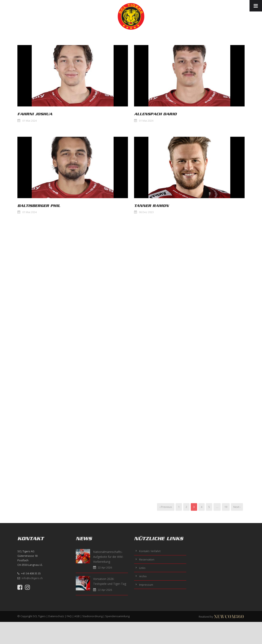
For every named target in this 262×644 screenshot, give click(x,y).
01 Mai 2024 (29, 121)
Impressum (146, 585)
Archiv (143, 576)
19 (226, 507)
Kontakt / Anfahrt (150, 551)
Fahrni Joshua (35, 114)
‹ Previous (166, 507)
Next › (237, 507)
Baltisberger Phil (39, 206)
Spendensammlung (117, 616)
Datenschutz (56, 616)
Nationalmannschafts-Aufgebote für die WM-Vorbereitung (108, 557)
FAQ (69, 616)
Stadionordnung (92, 616)
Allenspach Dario (155, 114)
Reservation (147, 559)
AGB (77, 616)
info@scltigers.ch (32, 578)
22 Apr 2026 (105, 567)
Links (142, 568)
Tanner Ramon (151, 206)
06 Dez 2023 (146, 212)
